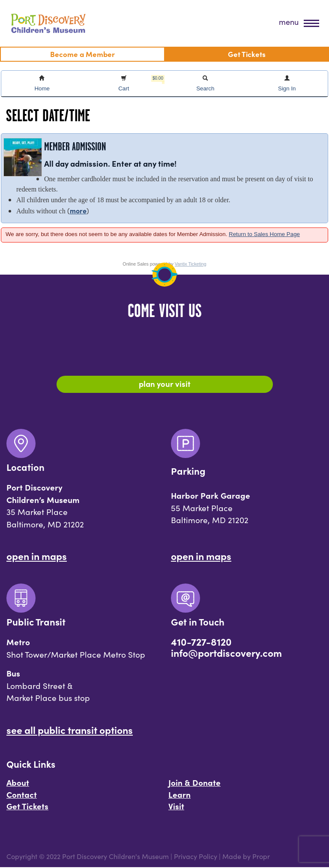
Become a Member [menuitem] (82, 54)
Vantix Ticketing (191, 264)
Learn (179, 795)
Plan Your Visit (165, 384)
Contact (22, 795)
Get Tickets (27, 807)
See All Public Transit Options (70, 730)
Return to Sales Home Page (264, 234)
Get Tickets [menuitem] (247, 54)
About (18, 783)
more (78, 210)
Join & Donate (194, 783)
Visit (176, 807)
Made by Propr (246, 857)
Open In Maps (37, 557)
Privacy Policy (196, 857)
